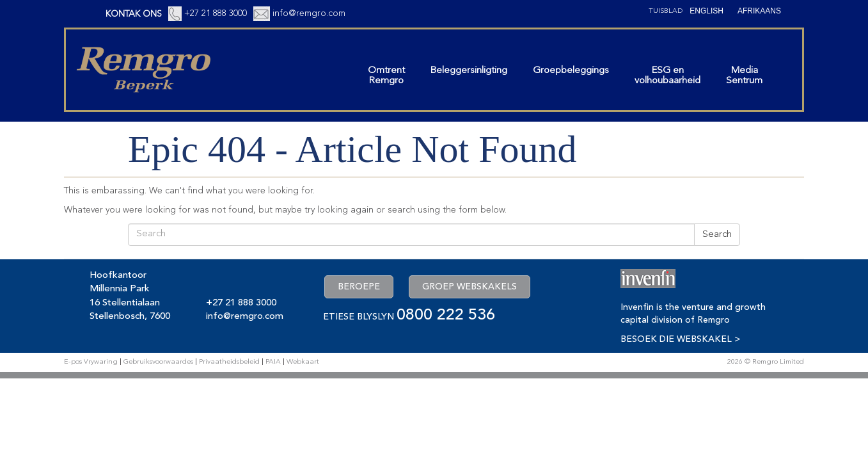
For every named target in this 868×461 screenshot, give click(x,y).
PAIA (273, 362)
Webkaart (303, 362)
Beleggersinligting (469, 71)
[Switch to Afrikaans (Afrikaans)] (759, 11)
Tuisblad (666, 11)
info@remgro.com (309, 13)
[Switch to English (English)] (706, 11)
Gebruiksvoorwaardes (158, 362)
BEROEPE (359, 287)
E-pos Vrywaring (91, 362)
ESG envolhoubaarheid (667, 76)
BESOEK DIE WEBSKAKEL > (680, 339)
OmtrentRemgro (386, 76)
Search (717, 235)
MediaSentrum (744, 76)
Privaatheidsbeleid (229, 362)
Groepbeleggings (571, 71)
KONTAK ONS (134, 14)
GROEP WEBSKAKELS (470, 287)
